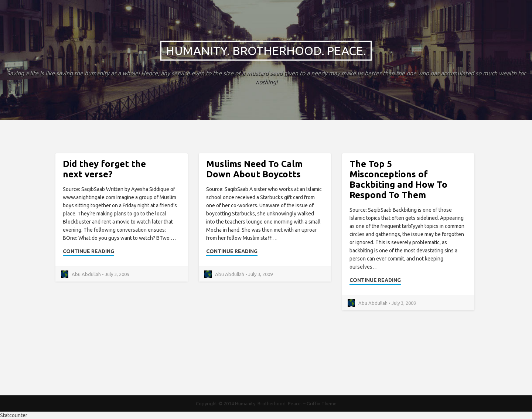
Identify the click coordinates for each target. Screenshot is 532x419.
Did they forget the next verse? (104, 169)
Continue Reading (88, 251)
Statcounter (14, 415)
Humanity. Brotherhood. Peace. (266, 51)
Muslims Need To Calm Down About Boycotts (254, 169)
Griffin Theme (322, 403)
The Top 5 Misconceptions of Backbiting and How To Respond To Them (398, 179)
